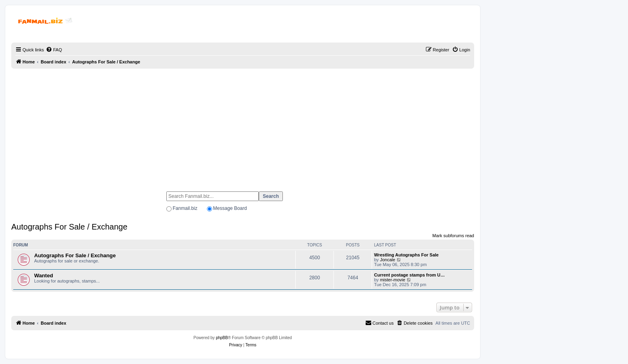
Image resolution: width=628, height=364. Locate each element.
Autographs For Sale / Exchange (69, 227)
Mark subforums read (453, 236)
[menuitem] (54, 50)
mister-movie (393, 280)
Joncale (388, 260)
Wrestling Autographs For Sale (406, 255)
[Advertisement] (243, 126)
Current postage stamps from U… (409, 275)
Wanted (44, 276)
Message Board (230, 208)
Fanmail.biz (185, 208)
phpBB (222, 338)
